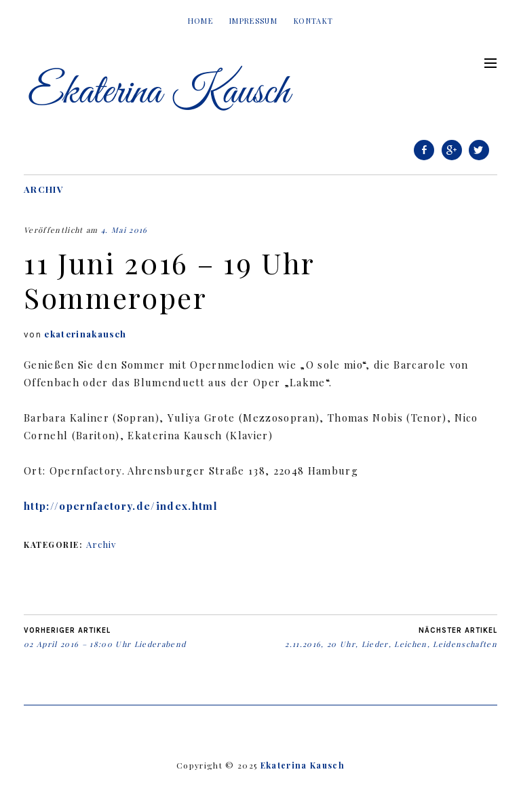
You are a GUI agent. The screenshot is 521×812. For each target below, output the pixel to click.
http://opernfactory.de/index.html (121, 506)
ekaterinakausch (85, 334)
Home (200, 21)
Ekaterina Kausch (303, 765)
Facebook (424, 159)
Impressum (253, 21)
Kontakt (313, 21)
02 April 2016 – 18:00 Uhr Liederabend (105, 638)
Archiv (44, 189)
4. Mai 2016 (124, 230)
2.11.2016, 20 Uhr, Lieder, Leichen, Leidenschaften (391, 638)
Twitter (479, 159)
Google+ (452, 159)
